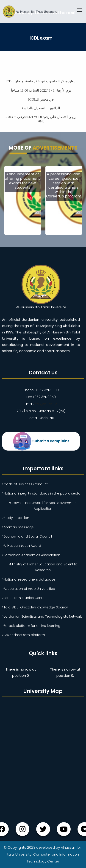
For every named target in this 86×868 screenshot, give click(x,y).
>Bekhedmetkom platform (24, 635)
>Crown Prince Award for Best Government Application (43, 505)
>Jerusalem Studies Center (24, 598)
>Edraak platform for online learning (31, 625)
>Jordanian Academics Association (31, 555)
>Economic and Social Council (27, 536)
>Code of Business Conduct (25, 484)
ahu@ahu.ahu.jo (46, 404)
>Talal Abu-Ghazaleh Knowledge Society (35, 607)
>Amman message (18, 527)
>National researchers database (29, 579)
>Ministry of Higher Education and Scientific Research (43, 567)
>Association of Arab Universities (28, 588)
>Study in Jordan (16, 518)
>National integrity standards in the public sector (42, 493)
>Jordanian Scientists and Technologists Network (42, 616)
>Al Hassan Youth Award (22, 545)
